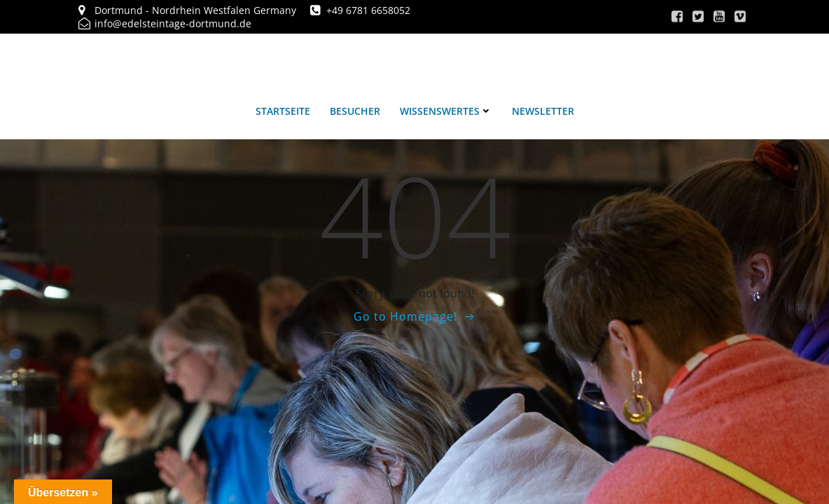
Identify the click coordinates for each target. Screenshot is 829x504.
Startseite (283, 111)
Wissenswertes (446, 111)
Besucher (355, 111)
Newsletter (543, 111)
